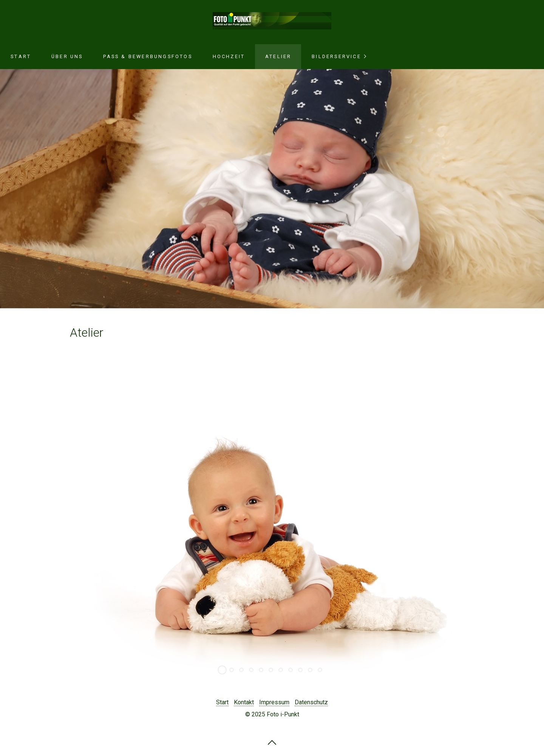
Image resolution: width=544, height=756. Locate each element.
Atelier (278, 56)
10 (310, 670)
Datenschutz (311, 702)
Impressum (274, 702)
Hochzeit (229, 56)
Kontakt (244, 702)
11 (320, 670)
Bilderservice (336, 56)
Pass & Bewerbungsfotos (148, 56)
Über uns (67, 56)
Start (21, 56)
